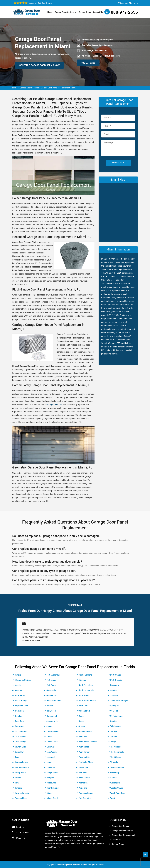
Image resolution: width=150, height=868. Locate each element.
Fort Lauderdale (53, 675)
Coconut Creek (21, 731)
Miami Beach (52, 798)
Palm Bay (83, 737)
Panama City (84, 757)
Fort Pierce (51, 685)
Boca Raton (20, 695)
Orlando (82, 726)
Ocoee (81, 721)
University (115, 773)
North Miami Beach (87, 701)
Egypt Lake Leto (22, 793)
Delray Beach (20, 773)
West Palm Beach (118, 793)
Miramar (82, 680)
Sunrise (114, 721)
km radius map (118, 212)
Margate (50, 778)
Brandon (18, 716)
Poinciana (83, 788)
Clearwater (19, 726)
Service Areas (85, 12)
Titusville (114, 762)
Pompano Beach (86, 793)
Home (50, 12)
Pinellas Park (84, 778)
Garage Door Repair (120, 826)
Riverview (115, 685)
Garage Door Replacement (123, 835)
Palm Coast (84, 747)
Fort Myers (51, 680)
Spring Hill (115, 706)
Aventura (18, 690)
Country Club (20, 747)
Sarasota (114, 695)
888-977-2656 (124, 12)
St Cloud (114, 711)
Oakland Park (84, 711)
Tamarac (114, 731)
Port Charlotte (85, 798)
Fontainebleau (21, 798)
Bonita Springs (21, 701)
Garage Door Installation (122, 831)
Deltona (18, 778)
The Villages (116, 757)
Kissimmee (52, 747)
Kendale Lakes (53, 731)
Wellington (115, 783)
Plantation (83, 783)
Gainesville (51, 690)
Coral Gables (20, 737)
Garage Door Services (64, 12)
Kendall (50, 737)
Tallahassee (116, 726)
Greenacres (52, 695)
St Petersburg (116, 716)
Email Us (20, 827)
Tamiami (114, 737)
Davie (17, 757)
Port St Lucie (116, 680)
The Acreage (116, 747)
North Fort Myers (86, 685)
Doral (17, 783)
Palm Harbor (84, 752)
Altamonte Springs (23, 680)
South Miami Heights (120, 701)
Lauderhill (51, 767)
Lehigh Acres (52, 773)
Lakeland (50, 757)
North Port (83, 706)
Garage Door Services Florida (74, 865)
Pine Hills (83, 773)
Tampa (113, 742)
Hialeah (50, 706)
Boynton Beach (21, 706)
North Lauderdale (86, 690)
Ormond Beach (85, 731)
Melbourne (51, 783)
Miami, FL (133, 3)
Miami (49, 793)
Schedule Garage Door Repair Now (39, 65)
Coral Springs (21, 742)
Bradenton (19, 711)
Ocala (81, 716)
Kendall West (52, 742)
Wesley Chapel (117, 788)
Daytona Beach (21, 762)
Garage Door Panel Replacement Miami (59, 88)
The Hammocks (117, 752)
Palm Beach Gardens (88, 742)
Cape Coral (19, 721)
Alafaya (18, 675)
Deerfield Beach (22, 767)
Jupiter (50, 726)
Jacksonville (52, 721)
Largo (49, 762)
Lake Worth (52, 752)
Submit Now (118, 163)
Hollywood (51, 711)
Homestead (52, 716)
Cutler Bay (19, 752)
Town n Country (117, 767)
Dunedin (18, 788)
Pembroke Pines (86, 762)
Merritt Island (52, 788)
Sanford (114, 690)
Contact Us (98, 12)
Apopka (18, 685)
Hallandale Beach (54, 701)
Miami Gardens (85, 675)
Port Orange (116, 675)
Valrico (113, 778)
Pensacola (83, 767)
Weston (114, 798)
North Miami (84, 695)
